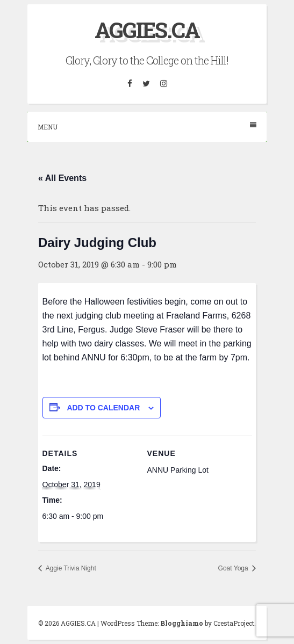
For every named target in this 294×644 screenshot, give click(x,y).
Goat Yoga (234, 568)
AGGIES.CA (147, 30)
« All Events (62, 178)
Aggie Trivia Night (70, 568)
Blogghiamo (182, 623)
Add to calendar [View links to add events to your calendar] (103, 408)
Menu (147, 126)
